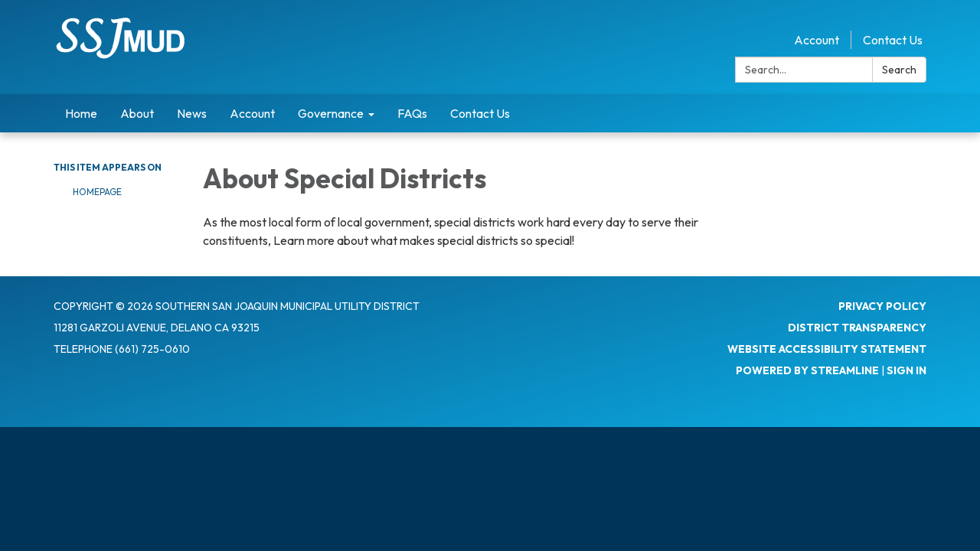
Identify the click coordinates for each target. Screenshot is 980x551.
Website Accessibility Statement (827, 349)
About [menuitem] (137, 113)
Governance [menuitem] (331, 113)
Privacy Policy (882, 306)
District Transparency (857, 328)
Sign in (906, 370)
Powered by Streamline (807, 370)
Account (817, 40)
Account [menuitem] (252, 113)
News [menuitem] (192, 113)
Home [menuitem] (81, 113)
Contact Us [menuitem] (480, 113)
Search (899, 70)
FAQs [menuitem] (412, 113)
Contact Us (893, 40)
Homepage (97, 192)
